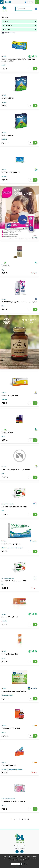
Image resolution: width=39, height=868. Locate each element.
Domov (4, 14)
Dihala (17, 14)
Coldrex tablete (7, 98)
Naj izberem (26, 860)
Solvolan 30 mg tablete (10, 617)
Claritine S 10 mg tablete (11, 172)
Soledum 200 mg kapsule (11, 544)
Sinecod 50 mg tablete (10, 765)
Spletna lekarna (10, 14)
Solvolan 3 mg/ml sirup (10, 654)
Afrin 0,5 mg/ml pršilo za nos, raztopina (16, 470)
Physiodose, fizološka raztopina (13, 801)
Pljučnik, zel (6, 266)
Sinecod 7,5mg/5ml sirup (11, 728)
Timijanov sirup (7, 433)
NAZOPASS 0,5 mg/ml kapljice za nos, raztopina (19, 302)
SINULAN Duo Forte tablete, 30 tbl (14, 507)
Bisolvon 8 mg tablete (10, 395)
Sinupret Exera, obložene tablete (14, 691)
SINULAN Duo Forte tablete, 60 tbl (14, 581)
